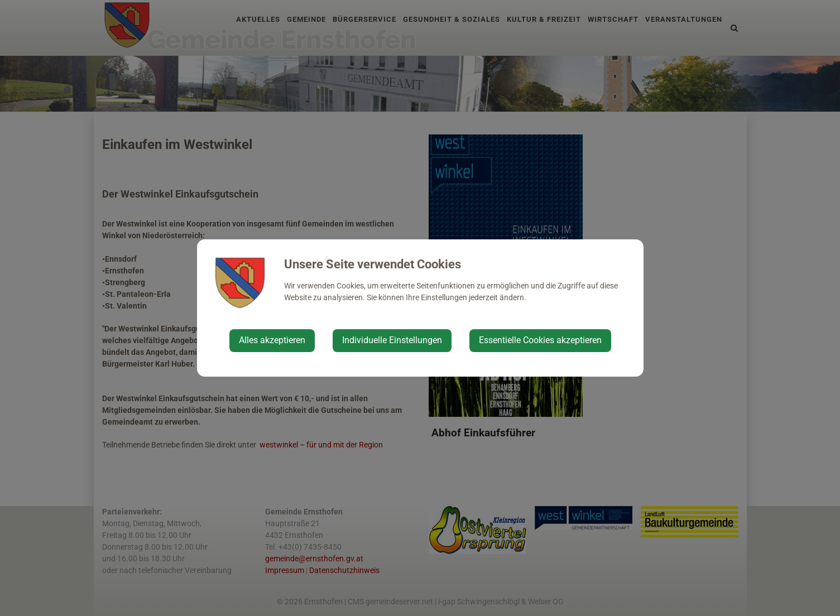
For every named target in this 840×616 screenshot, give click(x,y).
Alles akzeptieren (272, 340)
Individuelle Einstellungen (392, 340)
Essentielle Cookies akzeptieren (540, 340)
